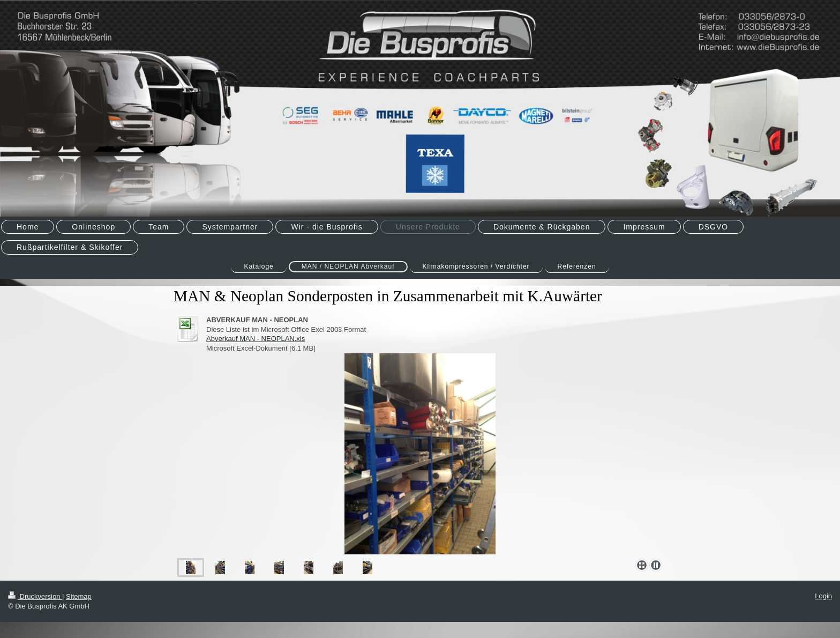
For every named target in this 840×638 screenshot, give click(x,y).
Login (823, 596)
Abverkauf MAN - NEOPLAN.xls (256, 339)
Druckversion (35, 596)
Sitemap (79, 596)
